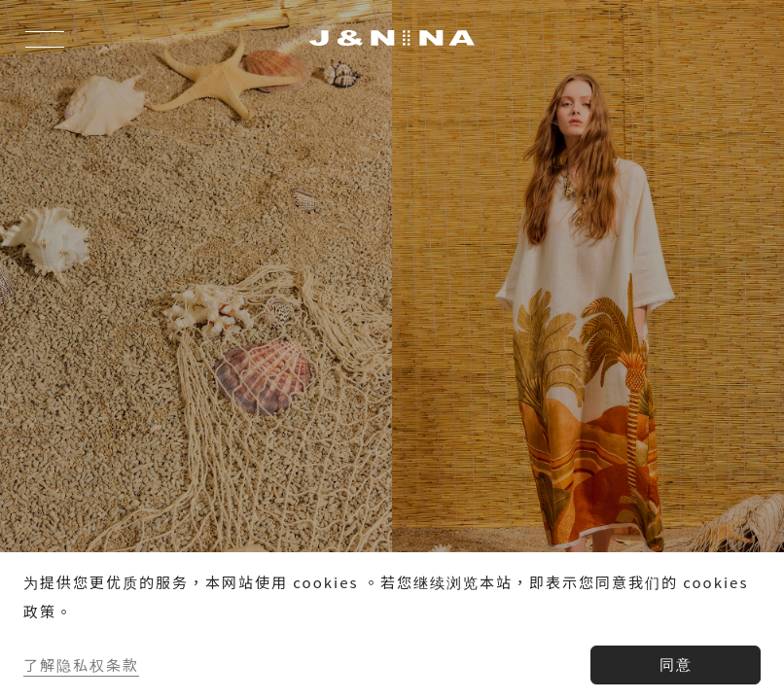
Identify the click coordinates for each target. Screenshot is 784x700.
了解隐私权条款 (81, 665)
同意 (676, 665)
